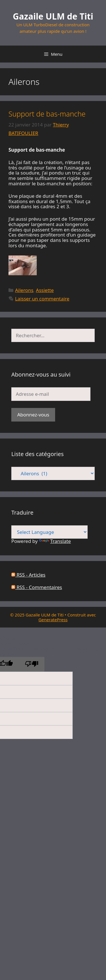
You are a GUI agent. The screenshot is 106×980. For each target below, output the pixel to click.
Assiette (45, 290)
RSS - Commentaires (37, 587)
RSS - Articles (28, 575)
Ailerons (24, 290)
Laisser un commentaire (42, 299)
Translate (55, 541)
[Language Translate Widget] (49, 532)
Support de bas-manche (47, 114)
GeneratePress (53, 620)
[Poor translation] (32, 664)
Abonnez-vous (33, 415)
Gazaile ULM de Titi (53, 16)
